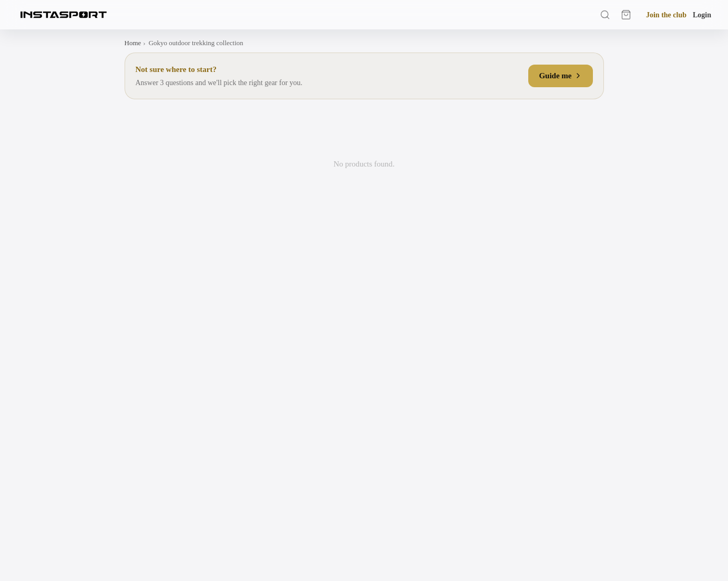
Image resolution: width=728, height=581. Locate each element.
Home (133, 43)
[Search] (605, 15)
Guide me (560, 76)
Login (702, 15)
